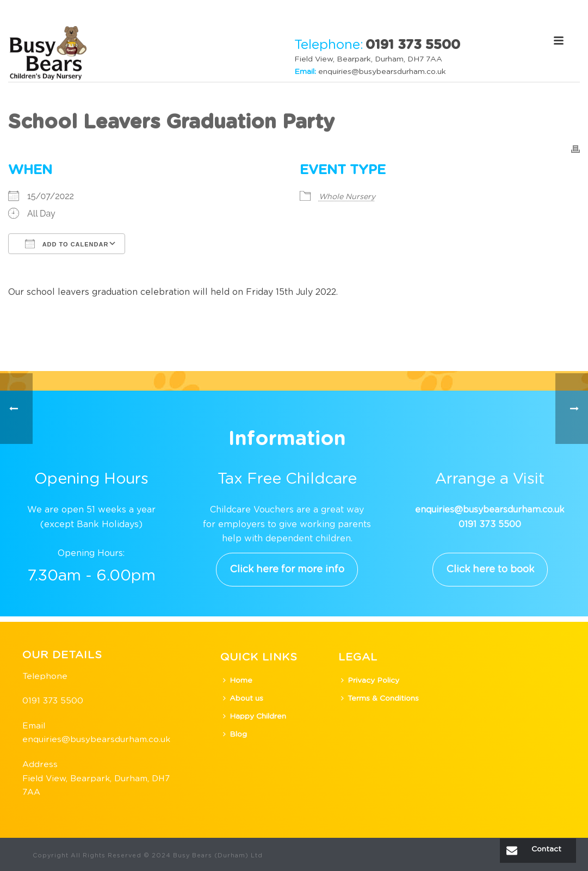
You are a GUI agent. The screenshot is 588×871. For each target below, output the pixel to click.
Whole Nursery (347, 197)
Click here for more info (287, 570)
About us (243, 698)
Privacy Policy (370, 680)
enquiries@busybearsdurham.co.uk (382, 72)
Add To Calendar (67, 244)
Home (238, 680)
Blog (235, 734)
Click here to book (490, 570)
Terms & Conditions (380, 698)
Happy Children (255, 716)
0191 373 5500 (53, 701)
